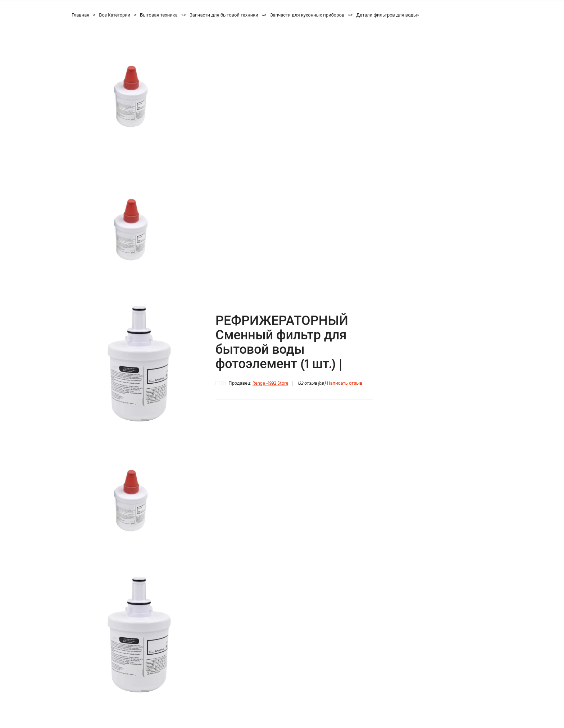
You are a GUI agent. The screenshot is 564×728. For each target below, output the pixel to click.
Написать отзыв (344, 383)
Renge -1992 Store (270, 383)
